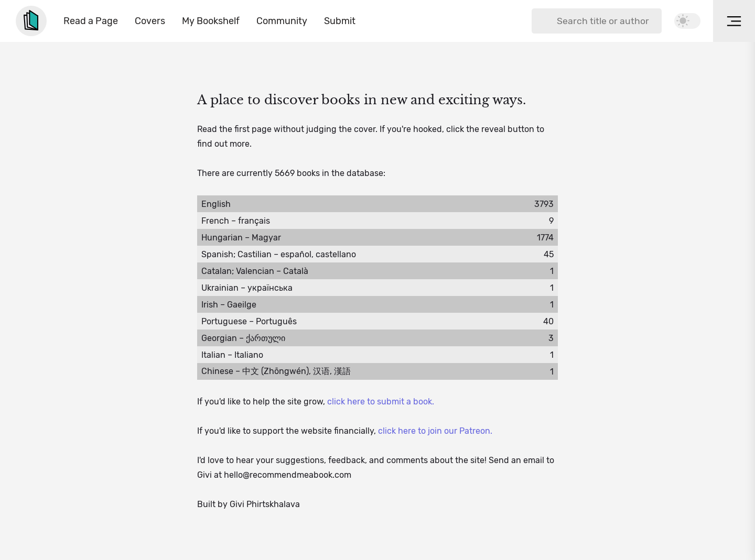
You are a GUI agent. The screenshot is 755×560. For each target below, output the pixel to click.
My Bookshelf (211, 21)
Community (282, 21)
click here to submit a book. (381, 402)
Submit (340, 21)
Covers (150, 21)
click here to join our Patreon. (435, 431)
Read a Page (91, 21)
